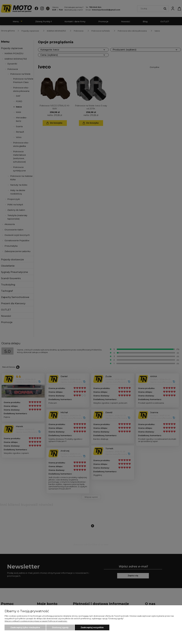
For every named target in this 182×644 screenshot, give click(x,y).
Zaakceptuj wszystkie (92, 627)
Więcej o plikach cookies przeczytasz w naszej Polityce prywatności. (36, 621)
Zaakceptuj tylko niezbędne (25, 627)
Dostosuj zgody (60, 627)
